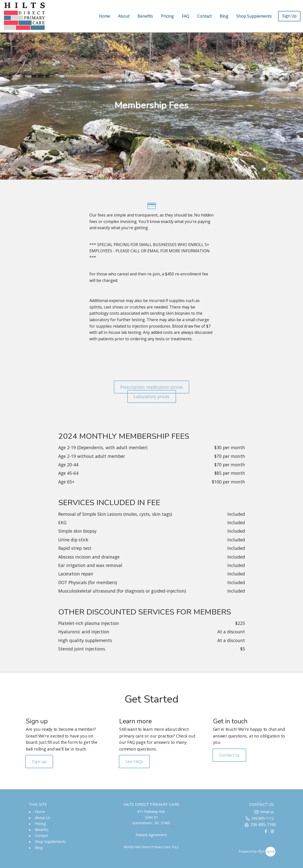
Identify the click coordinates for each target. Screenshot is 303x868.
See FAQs (136, 759)
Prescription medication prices (151, 387)
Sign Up (289, 16)
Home (104, 16)
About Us (43, 818)
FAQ (185, 16)
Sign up (53, 759)
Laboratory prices (152, 396)
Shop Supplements (254, 16)
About (124, 16)
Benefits (145, 16)
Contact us (220, 753)
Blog (224, 16)
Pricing (167, 16)
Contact (204, 16)
